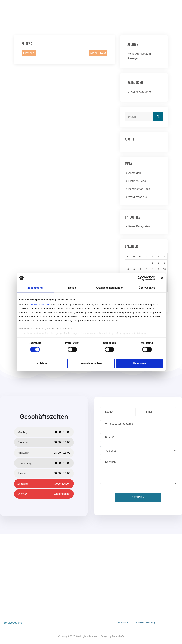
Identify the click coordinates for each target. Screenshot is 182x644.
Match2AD (118, 636)
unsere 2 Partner (39, 305)
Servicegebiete (13, 623)
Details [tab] (72, 288)
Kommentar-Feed (139, 189)
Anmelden (135, 173)
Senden (138, 497)
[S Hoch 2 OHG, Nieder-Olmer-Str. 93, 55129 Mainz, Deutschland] (91, 572)
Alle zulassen (139, 363)
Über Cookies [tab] (147, 288)
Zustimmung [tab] (35, 288)
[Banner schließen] (162, 278)
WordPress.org (138, 197)
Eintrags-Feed (137, 181)
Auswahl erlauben (91, 363)
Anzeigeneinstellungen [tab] (110, 288)
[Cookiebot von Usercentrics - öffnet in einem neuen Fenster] (140, 278)
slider (94, 53)
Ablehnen (43, 363)
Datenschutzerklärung (145, 623)
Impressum (123, 623)
